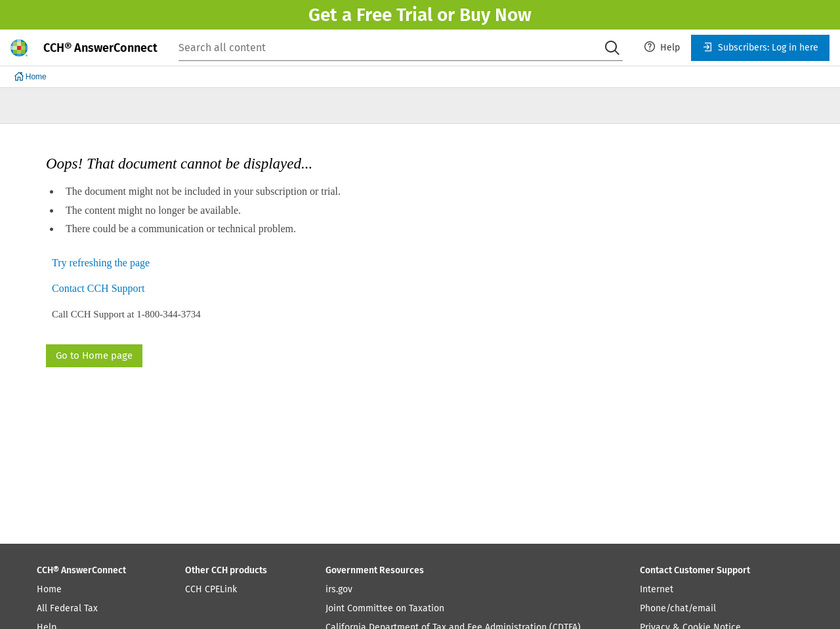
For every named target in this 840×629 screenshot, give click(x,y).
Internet (657, 589)
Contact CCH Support (98, 289)
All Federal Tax (67, 608)
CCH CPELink (211, 589)
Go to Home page (94, 355)
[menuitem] (662, 48)
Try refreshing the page (101, 263)
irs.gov (339, 589)
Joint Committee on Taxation (385, 608)
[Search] (612, 48)
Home (49, 589)
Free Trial (394, 15)
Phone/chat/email (678, 608)
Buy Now (495, 15)
